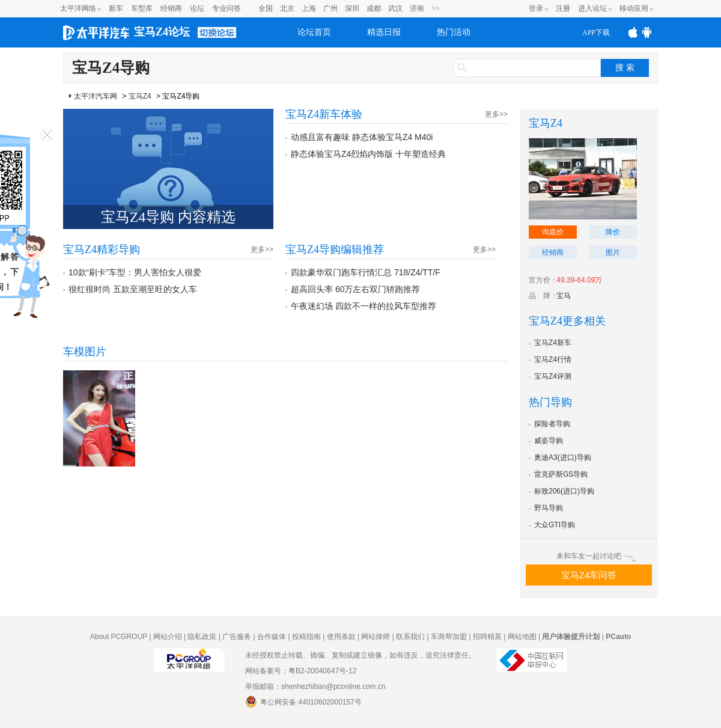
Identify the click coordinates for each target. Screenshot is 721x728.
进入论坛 (592, 8)
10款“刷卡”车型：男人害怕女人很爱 (135, 272)
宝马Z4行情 (553, 359)
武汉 (395, 8)
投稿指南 (306, 637)
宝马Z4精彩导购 (102, 249)
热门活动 (454, 32)
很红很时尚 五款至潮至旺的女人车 (133, 289)
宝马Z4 (140, 96)
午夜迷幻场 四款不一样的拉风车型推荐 (364, 306)
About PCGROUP (119, 637)
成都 (374, 8)
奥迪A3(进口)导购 (563, 457)
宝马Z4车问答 (589, 575)
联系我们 (410, 637)
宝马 (564, 296)
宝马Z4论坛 (162, 32)
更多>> (496, 114)
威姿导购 (549, 441)
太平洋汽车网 (96, 96)
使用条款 (341, 637)
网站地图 (522, 637)
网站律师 (376, 637)
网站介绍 (168, 637)
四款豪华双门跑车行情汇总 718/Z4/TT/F (366, 272)
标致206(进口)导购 (564, 491)
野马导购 (549, 508)
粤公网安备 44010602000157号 (303, 702)
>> (436, 8)
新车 (116, 8)
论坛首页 (314, 32)
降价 (613, 232)
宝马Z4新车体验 (324, 114)
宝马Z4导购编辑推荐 (335, 249)
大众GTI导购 (555, 525)
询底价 (553, 232)
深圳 (352, 8)
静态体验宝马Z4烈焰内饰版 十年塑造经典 (368, 154)
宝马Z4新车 (553, 343)
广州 (330, 8)
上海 (309, 8)
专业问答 (227, 8)
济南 (417, 8)
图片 (613, 252)
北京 (287, 8)
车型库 (142, 8)
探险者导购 (552, 424)
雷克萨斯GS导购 (561, 474)
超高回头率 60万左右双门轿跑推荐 (355, 289)
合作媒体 (272, 637)
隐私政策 (202, 637)
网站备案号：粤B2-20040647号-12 (301, 671)
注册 (563, 8)
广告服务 (237, 637)
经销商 (171, 8)
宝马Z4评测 (553, 376)
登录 (536, 8)
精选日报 (384, 32)
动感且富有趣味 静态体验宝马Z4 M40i (362, 137)
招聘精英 (487, 637)
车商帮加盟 (449, 637)
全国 (266, 8)
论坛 (197, 8)
